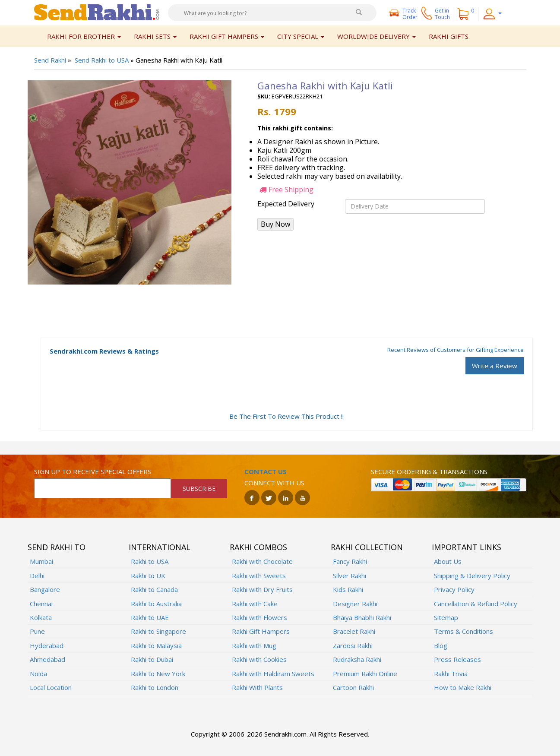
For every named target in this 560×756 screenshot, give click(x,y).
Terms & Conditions (464, 631)
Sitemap (446, 617)
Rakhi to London (155, 687)
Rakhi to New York (158, 674)
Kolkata (41, 617)
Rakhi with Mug (254, 645)
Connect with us (274, 483)
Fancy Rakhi (350, 561)
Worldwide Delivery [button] (376, 36)
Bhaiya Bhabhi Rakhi (362, 617)
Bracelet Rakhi (354, 631)
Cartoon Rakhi (353, 687)
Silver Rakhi (350, 576)
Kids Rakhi (348, 589)
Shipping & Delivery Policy (472, 576)
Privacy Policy (454, 589)
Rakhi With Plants (257, 687)
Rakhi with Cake (255, 604)
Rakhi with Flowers (259, 617)
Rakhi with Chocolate (262, 561)
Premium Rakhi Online (365, 674)
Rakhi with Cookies (259, 659)
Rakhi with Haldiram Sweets (273, 674)
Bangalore (45, 589)
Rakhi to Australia (156, 604)
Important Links (467, 547)
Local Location (51, 687)
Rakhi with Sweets (259, 576)
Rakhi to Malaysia (156, 645)
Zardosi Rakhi (353, 645)
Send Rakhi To (57, 547)
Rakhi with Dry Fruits (262, 589)
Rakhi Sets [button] (155, 36)
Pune (37, 631)
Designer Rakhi (355, 604)
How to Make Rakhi (463, 687)
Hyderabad (47, 645)
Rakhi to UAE (150, 617)
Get (442, 14)
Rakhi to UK (148, 576)
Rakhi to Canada (154, 589)
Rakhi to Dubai (152, 659)
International (160, 547)
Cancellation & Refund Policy (476, 604)
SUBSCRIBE (199, 489)
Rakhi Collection (367, 547)
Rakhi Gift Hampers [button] (227, 36)
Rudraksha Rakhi (357, 659)
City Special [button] (301, 36)
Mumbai (41, 561)
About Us (448, 561)
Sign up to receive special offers (93, 471)
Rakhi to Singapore (158, 631)
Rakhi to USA (150, 561)
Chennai (41, 604)
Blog (441, 645)
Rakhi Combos (258, 547)
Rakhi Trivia (451, 674)
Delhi (37, 576)
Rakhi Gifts (449, 36)
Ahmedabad (47, 659)
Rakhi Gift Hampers (261, 631)
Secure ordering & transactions (429, 471)
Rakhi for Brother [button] (84, 36)
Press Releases (457, 659)
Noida (38, 674)
